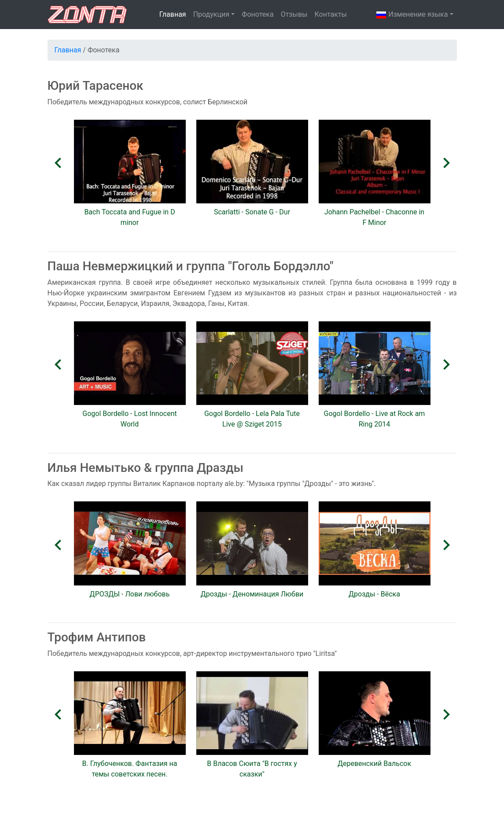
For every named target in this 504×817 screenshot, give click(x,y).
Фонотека (258, 14)
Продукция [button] (211, 14)
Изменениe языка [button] (412, 15)
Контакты (330, 14)
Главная (173, 14)
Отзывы (294, 14)
